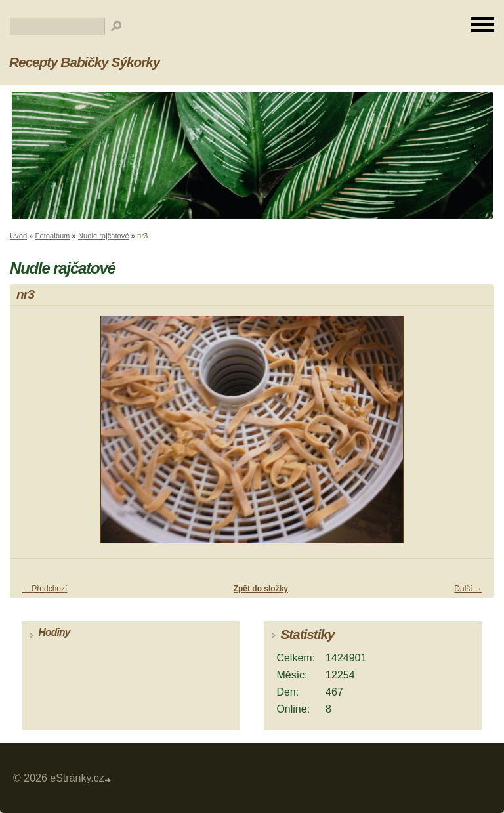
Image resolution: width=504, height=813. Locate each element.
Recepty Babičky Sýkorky (84, 62)
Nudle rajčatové (104, 236)
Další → (468, 589)
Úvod (18, 236)
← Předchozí (44, 589)
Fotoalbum (53, 236)
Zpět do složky (261, 589)
